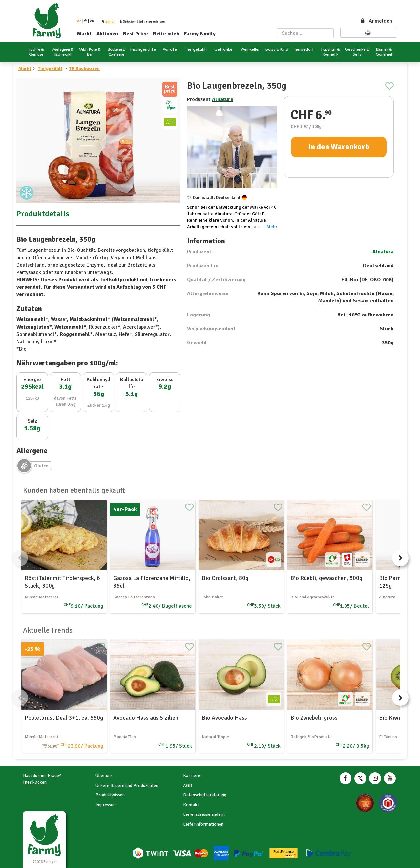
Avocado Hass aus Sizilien (146, 718)
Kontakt (191, 805)
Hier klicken (35, 782)
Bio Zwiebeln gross (314, 718)
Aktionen (107, 34)
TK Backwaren (84, 68)
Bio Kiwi (389, 718)
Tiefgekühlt (50, 68)
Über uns (104, 776)
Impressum (106, 805)
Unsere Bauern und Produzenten (127, 785)
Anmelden (376, 21)
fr (86, 21)
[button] (110, 22)
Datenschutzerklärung (205, 795)
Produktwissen (110, 795)
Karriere (192, 776)
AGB (188, 785)
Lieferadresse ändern (204, 814)
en (92, 21)
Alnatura (223, 99)
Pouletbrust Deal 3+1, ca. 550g (64, 718)
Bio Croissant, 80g (225, 578)
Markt (84, 34)
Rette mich (166, 34)
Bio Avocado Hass (224, 718)
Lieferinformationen (203, 824)
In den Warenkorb (339, 147)
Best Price (136, 34)
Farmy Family (200, 34)
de (79, 21)
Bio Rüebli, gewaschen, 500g (326, 578)
